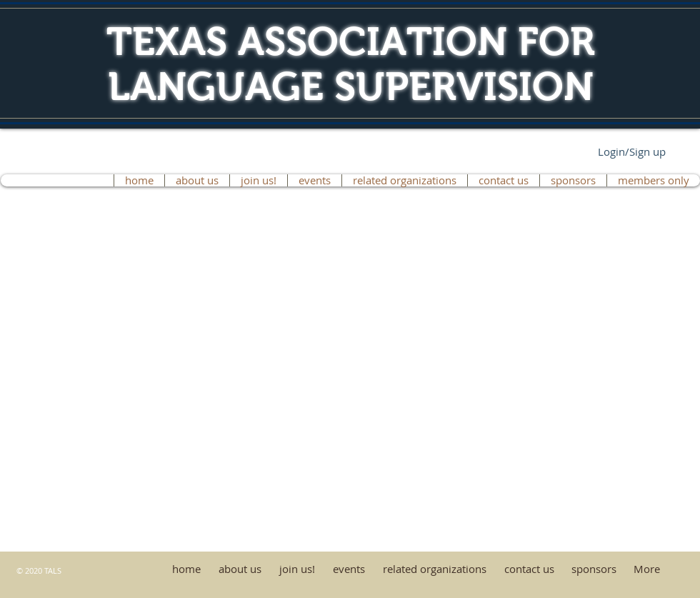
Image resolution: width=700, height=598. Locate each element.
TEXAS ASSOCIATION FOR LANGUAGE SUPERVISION (351, 64)
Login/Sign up (632, 151)
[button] (573, 180)
